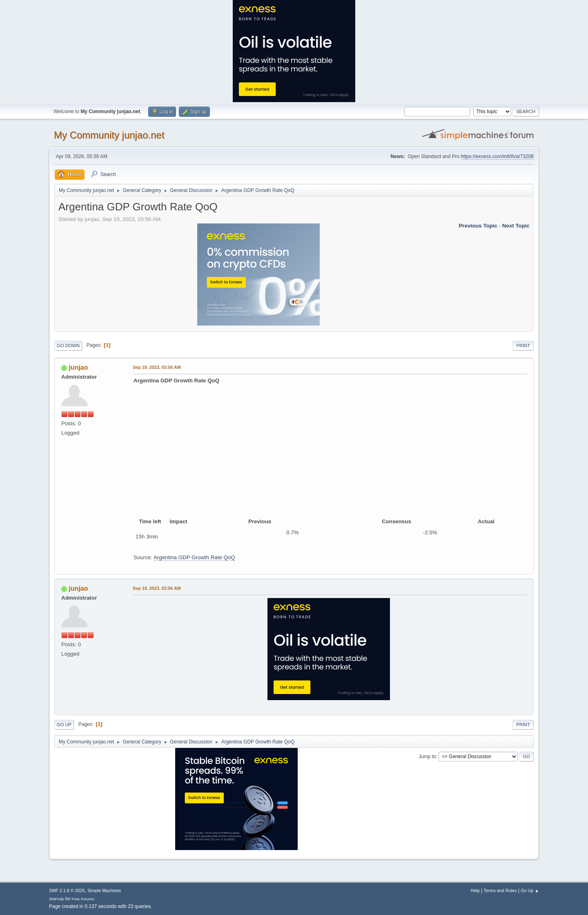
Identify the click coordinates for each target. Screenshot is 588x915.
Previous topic (478, 226)
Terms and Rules (500, 890)
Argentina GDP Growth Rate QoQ (194, 557)
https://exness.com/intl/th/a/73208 (497, 156)
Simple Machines (104, 890)
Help (475, 890)
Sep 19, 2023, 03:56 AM (157, 367)
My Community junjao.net (109, 135)
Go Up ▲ (530, 890)
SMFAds (57, 899)
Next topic (516, 226)
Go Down (68, 346)
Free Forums (83, 899)
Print (523, 346)
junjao (78, 367)
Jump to (427, 757)
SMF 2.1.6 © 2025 (67, 890)
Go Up (64, 725)
